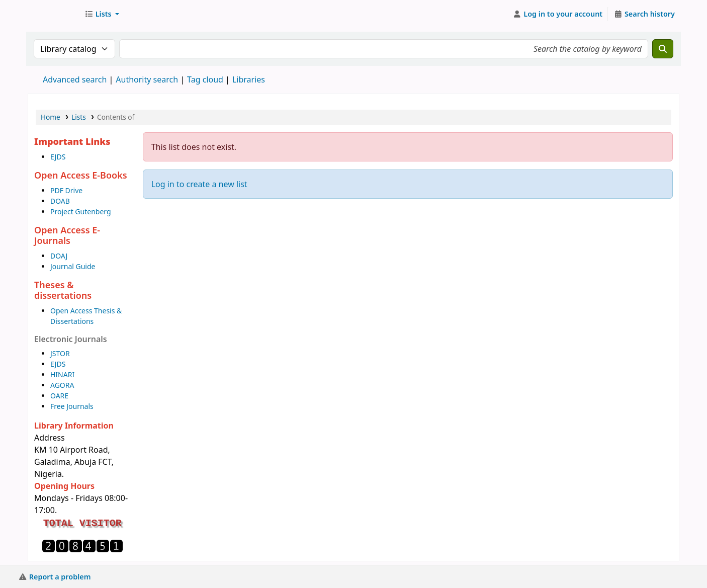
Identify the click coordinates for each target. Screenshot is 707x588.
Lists (79, 117)
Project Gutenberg (81, 212)
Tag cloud (205, 79)
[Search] (663, 49)
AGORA (62, 385)
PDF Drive (66, 190)
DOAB (60, 201)
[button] (102, 14)
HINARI (62, 374)
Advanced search (75, 79)
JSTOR (60, 353)
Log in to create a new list (199, 184)
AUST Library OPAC (53, 14)
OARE (59, 396)
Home (51, 117)
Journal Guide (73, 266)
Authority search (147, 79)
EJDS (58, 157)
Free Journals (72, 406)
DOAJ (59, 256)
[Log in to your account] (558, 14)
